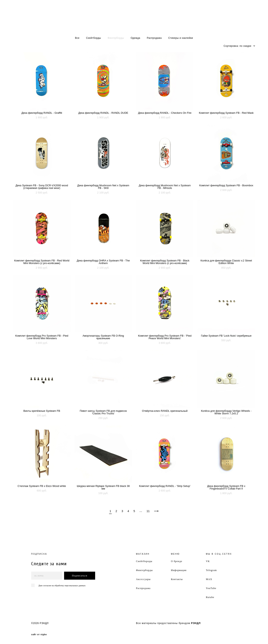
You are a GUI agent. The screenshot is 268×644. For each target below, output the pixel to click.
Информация (179, 570)
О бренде (177, 561)
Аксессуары (143, 579)
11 (148, 511)
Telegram (211, 570)
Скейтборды (94, 38)
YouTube (211, 588)
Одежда (135, 38)
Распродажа (154, 38)
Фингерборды (116, 38)
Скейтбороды (144, 561)
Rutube (210, 597)
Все (77, 38)
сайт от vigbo (39, 635)
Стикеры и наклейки (181, 38)
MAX (209, 579)
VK (208, 561)
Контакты (177, 579)
